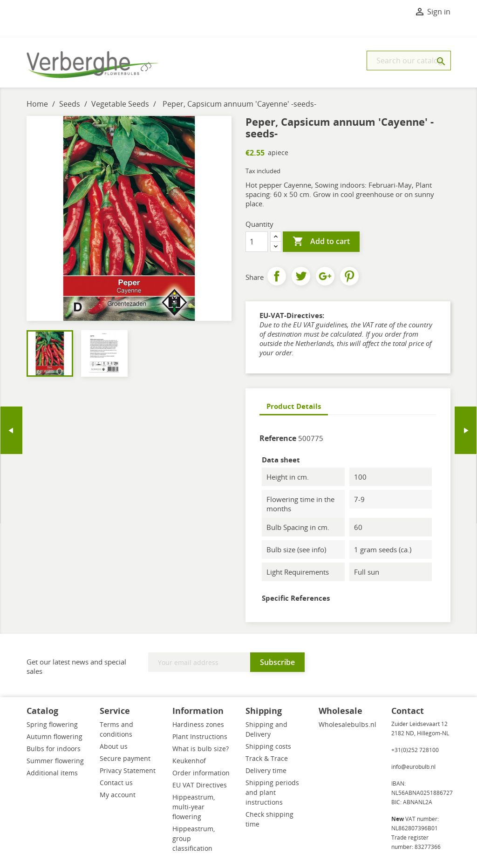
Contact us (116, 783)
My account (118, 795)
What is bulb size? (201, 749)
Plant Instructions (200, 736)
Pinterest (349, 276)
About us (114, 746)
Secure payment (125, 758)
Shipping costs (268, 746)
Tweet (301, 276)
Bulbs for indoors (54, 749)
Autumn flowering (55, 736)
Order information (201, 773)
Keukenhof (189, 761)
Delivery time (266, 770)
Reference (278, 438)
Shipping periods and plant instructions (272, 792)
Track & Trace (267, 758)
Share (277, 276)
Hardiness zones (198, 724)
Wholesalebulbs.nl (348, 724)
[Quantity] (257, 242)
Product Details (294, 406)
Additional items (52, 773)
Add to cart (321, 242)
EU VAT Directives (200, 785)
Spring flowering (52, 724)
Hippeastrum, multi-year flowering (194, 807)
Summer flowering (55, 761)
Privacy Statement (128, 770)
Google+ (325, 276)
